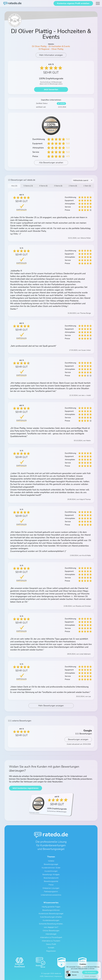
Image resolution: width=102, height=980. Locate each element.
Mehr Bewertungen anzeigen (51, 706)
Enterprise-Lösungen (51, 888)
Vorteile (51, 861)
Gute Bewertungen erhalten (51, 917)
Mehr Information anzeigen (51, 55)
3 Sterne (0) (58, 186)
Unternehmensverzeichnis (51, 895)
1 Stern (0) (87, 186)
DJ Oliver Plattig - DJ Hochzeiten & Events (51, 46)
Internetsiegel (51, 934)
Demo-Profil (51, 944)
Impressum (58, 976)
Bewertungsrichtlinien (51, 910)
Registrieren (51, 951)
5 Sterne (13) (28, 186)
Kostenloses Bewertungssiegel (51, 914)
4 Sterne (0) (43, 186)
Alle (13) (14, 186)
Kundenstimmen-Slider (51, 868)
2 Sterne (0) (73, 186)
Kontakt (51, 948)
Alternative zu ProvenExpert (51, 937)
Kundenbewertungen (51, 920)
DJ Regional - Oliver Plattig (51, 49)
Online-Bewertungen (51, 931)
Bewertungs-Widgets (51, 875)
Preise (51, 885)
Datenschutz (49, 976)
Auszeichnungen (51, 871)
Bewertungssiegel (51, 864)
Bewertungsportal (51, 881)
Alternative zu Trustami (51, 941)
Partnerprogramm (51, 892)
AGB (41, 976)
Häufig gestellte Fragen (51, 907)
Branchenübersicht (51, 878)
